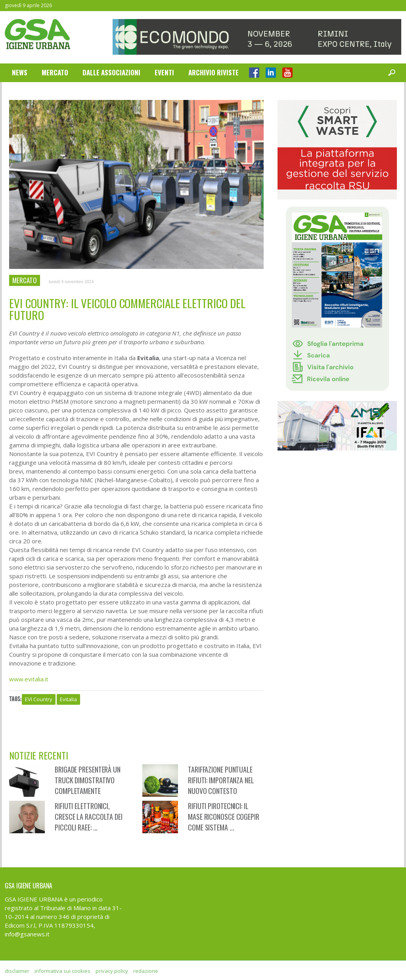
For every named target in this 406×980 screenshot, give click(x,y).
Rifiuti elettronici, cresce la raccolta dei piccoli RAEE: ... (89, 817)
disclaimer (17, 971)
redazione (146, 971)
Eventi (164, 72)
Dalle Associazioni (111, 72)
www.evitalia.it (29, 679)
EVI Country (39, 699)
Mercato (55, 72)
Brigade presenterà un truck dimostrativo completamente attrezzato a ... (88, 785)
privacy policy (112, 971)
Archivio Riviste (214, 72)
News (20, 72)
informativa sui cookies (62, 971)
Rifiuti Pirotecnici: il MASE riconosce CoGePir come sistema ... (224, 817)
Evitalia (68, 699)
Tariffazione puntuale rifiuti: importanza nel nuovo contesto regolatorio (221, 785)
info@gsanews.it (27, 934)
